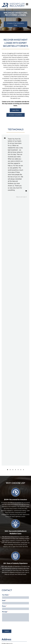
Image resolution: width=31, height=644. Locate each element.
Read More (7, 471)
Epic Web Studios (21, 641)
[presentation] (15, 385)
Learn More (16, 110)
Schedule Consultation (16, 115)
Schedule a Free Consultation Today (15, 24)
